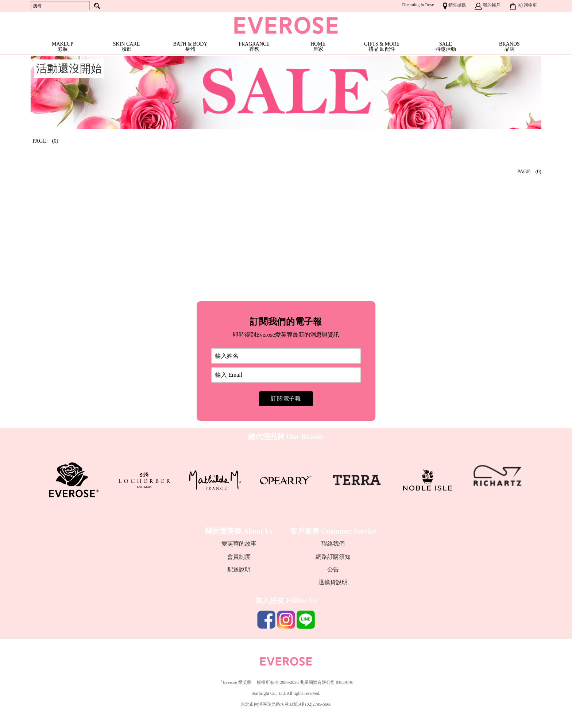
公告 (333, 570)
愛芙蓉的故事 (239, 544)
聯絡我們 (333, 544)
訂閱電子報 (286, 398)
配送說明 (239, 570)
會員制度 (239, 557)
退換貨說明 (333, 582)
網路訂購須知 (333, 557)
